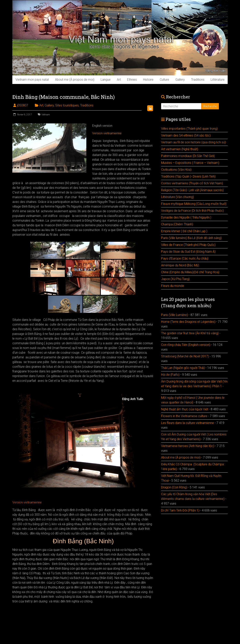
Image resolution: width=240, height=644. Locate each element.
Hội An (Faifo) (170, 375)
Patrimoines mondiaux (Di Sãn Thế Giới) (188, 156)
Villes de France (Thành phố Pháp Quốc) (188, 245)
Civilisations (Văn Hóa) (176, 170)
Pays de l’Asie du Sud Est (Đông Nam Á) (188, 252)
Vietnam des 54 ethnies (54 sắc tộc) (186, 135)
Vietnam (46, 115)
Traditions (198, 80)
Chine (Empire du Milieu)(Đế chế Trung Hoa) (190, 272)
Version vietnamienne (107, 133)
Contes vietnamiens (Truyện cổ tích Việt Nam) (192, 183)
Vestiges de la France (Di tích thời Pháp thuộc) (192, 211)
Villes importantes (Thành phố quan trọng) (189, 129)
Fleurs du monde (173, 286)
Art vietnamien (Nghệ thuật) (180, 149)
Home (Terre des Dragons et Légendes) (188, 322)
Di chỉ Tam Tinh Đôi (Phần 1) (180, 510)
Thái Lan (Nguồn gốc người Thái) (183, 368)
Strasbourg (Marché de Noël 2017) (185, 356)
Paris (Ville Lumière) (175, 315)
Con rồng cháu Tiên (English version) (186, 345)
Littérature (218, 80)
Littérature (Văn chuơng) (177, 197)
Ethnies (132, 80)
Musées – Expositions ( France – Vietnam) (190, 163)
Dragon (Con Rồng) (174, 487)
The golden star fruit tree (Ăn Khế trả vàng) (190, 333)
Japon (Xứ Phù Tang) (175, 279)
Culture (164, 80)
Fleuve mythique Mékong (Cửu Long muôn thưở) (194, 204)
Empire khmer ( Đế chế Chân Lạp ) (184, 231)
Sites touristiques (67, 105)
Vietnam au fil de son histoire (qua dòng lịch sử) (194, 142)
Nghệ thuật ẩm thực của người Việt (185, 409)
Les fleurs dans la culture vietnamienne (188, 423)
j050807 (23, 105)
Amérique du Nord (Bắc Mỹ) (180, 265)
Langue (106, 80)
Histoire (148, 80)
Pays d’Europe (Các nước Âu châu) (185, 258)
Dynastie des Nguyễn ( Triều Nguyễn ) (186, 217)
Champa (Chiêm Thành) (177, 224)
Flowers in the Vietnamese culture (184, 416)
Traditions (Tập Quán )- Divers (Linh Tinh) (188, 176)
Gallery (180, 80)
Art (119, 80)
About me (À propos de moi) (75, 80)
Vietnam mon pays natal (32, 80)
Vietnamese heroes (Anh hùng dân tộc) (188, 446)
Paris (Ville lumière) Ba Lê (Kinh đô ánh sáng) (191, 238)
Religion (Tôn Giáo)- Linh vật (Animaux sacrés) (192, 190)
